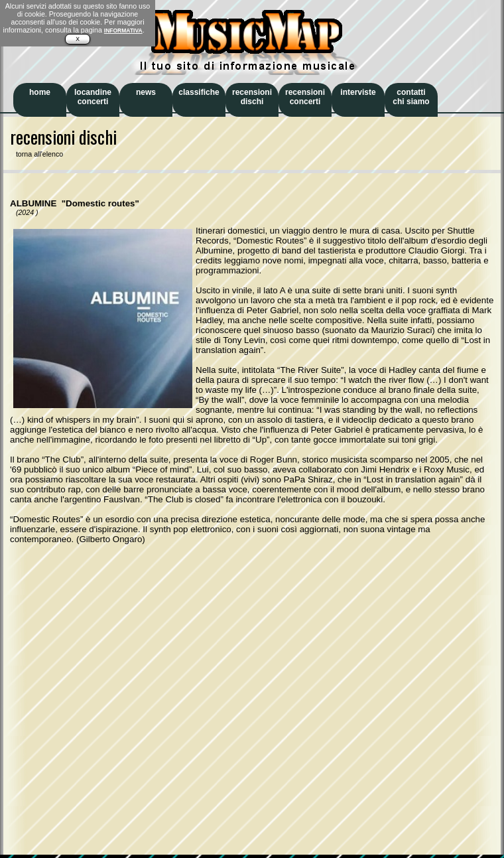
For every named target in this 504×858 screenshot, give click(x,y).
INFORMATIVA (123, 31)
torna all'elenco (36, 154)
